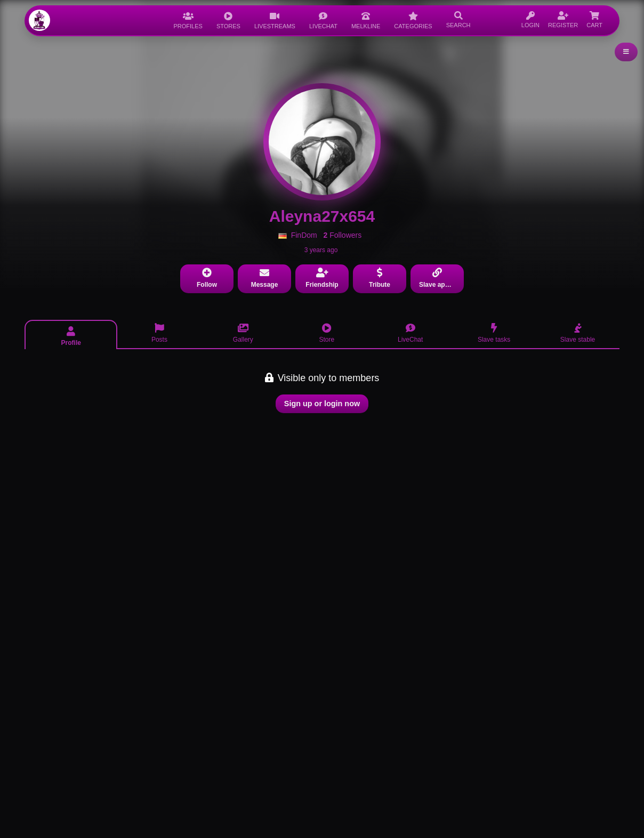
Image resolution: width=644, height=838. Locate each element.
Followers (343, 235)
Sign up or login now (322, 404)
